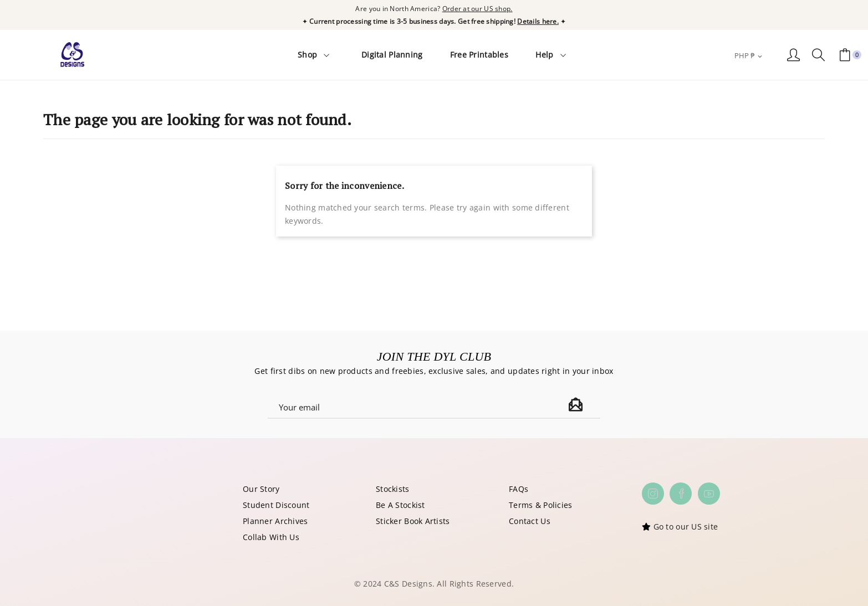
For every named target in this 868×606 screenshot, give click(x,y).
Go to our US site (686, 525)
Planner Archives (275, 520)
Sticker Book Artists (413, 520)
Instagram (653, 492)
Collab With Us (271, 536)
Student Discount (276, 504)
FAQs (519, 488)
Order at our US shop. (478, 8)
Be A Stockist (400, 504)
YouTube (709, 492)
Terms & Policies (540, 504)
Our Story (261, 488)
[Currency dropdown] (749, 55)
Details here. (538, 20)
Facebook (681, 492)
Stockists (393, 488)
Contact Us (530, 520)
